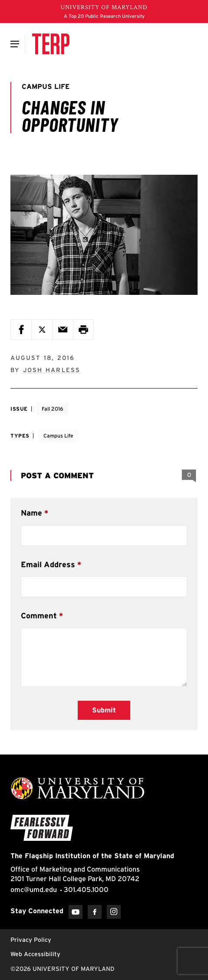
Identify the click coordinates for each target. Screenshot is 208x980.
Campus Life (58, 436)
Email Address (48, 564)
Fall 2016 (53, 409)
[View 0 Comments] (189, 475)
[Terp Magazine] (51, 44)
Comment (39, 616)
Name (31, 513)
